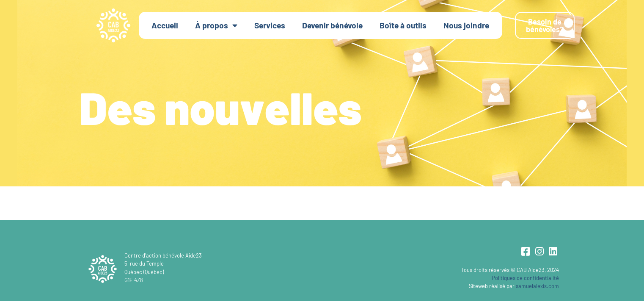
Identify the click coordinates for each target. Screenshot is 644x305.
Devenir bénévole (332, 25)
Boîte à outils (403, 25)
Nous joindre (466, 25)
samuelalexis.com (537, 286)
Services (270, 25)
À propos (216, 25)
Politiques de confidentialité (525, 278)
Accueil (165, 25)
